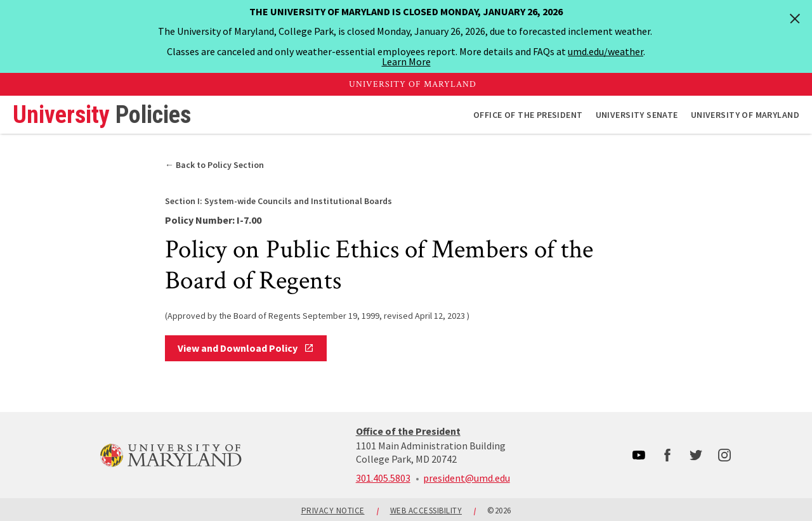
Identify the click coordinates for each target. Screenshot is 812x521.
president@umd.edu (467, 478)
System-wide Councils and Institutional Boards (278, 201)
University (102, 115)
